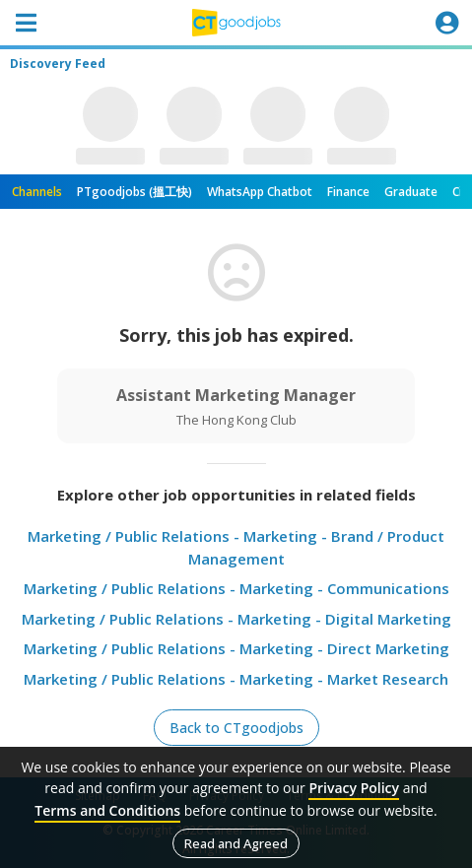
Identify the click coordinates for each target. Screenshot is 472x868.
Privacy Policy (354, 788)
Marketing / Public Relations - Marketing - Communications (236, 588)
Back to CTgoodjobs (236, 728)
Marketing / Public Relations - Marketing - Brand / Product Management (236, 547)
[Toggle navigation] (26, 23)
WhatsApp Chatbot (260, 192)
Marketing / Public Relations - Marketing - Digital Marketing (236, 619)
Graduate (411, 192)
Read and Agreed (236, 843)
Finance (348, 192)
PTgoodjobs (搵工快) (135, 192)
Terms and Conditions (107, 810)
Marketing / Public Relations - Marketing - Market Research (236, 679)
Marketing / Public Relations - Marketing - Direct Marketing (236, 648)
